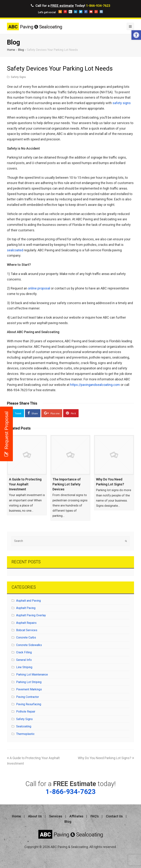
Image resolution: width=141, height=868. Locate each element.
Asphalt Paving (26, 608)
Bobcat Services (27, 630)
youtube (91, 12)
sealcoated (15, 250)
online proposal (39, 288)
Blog (21, 50)
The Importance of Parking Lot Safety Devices (67, 484)
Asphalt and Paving (28, 601)
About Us (35, 816)
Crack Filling (24, 652)
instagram (101, 12)
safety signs (122, 103)
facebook (86, 12)
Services (56, 816)
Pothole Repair (26, 712)
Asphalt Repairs (26, 623)
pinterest (65, 12)
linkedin (76, 12)
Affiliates (76, 816)
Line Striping (24, 667)
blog (60, 12)
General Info (24, 660)
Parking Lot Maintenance (32, 675)
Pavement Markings (29, 689)
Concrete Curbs (26, 637)
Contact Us (114, 816)
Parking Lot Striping (29, 682)
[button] (136, 35)
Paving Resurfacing (29, 704)
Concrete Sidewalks (29, 645)
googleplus (96, 12)
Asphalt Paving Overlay (31, 615)
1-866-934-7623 (98, 6)
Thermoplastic (25, 734)
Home (11, 50)
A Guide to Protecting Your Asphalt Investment (25, 484)
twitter (81, 12)
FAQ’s (95, 816)
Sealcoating (24, 726)
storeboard (70, 12)
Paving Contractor (28, 697)
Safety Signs (18, 77)
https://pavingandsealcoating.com (95, 385)
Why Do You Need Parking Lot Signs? (106, 758)
